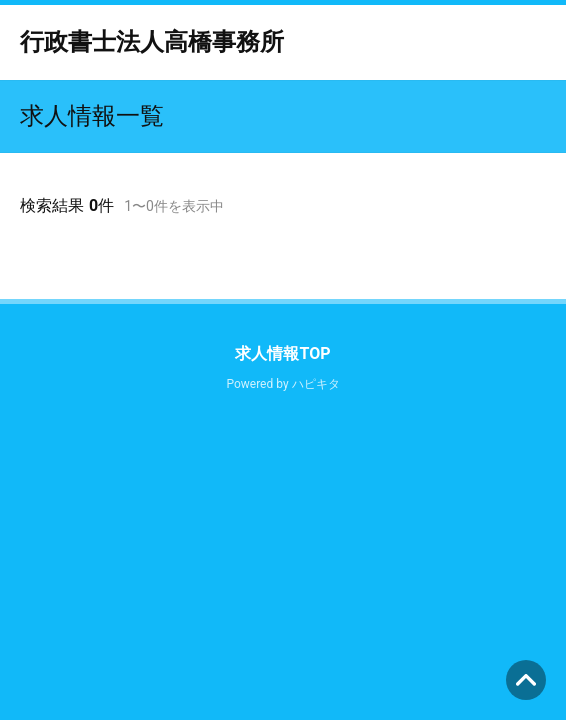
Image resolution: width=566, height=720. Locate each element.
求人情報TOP (282, 353)
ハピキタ (316, 384)
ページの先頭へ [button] (526, 680)
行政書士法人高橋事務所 (152, 42)
